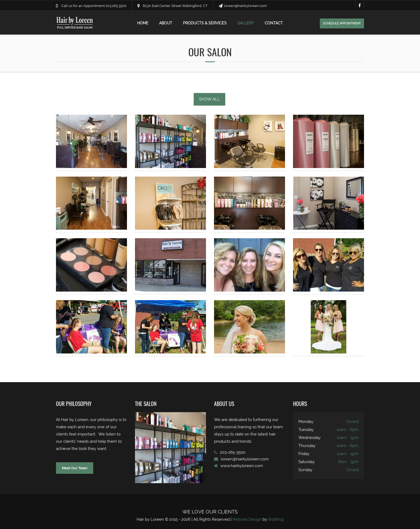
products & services (205, 23)
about (166, 23)
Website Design (247, 519)
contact (274, 23)
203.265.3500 (116, 6)
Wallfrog (276, 519)
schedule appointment (342, 23)
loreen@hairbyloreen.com (245, 6)
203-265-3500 (233, 452)
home (143, 23)
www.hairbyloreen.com (242, 466)
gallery (246, 23)
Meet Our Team (75, 468)
